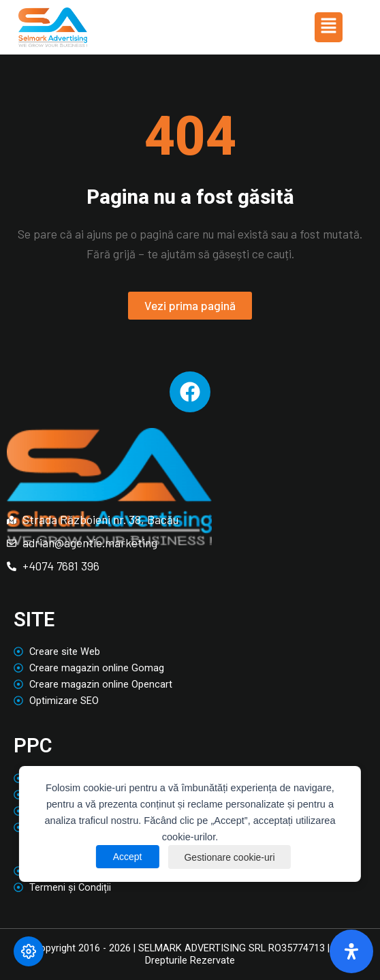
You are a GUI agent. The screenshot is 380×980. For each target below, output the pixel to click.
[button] (328, 27)
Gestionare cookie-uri (230, 857)
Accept (126, 857)
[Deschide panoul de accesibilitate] (351, 951)
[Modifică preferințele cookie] (29, 951)
